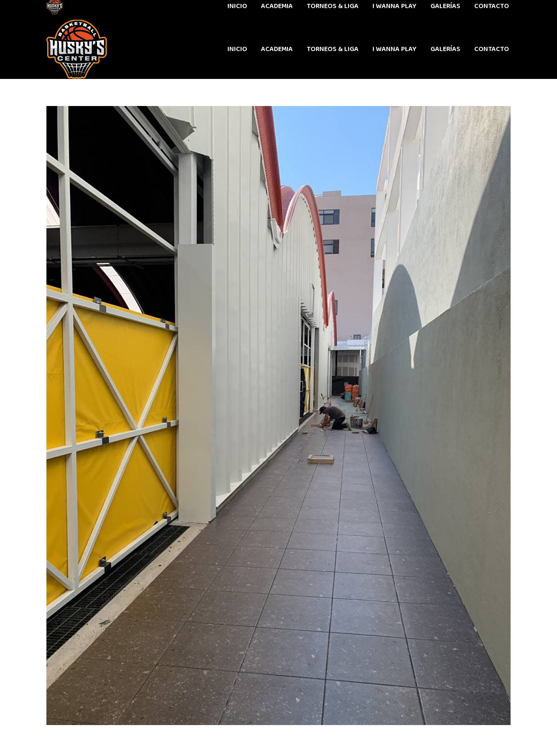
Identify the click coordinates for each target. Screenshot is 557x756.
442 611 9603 (65, 10)
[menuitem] (237, 49)
